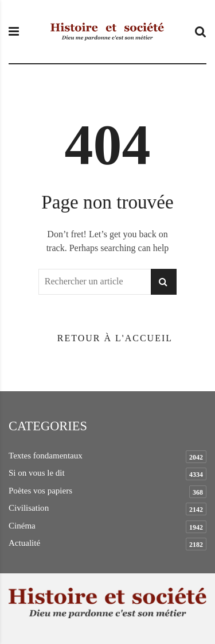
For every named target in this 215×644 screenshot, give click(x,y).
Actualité (24, 543)
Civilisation (29, 508)
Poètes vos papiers (40, 491)
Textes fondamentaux (46, 456)
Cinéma (22, 526)
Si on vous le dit (37, 473)
